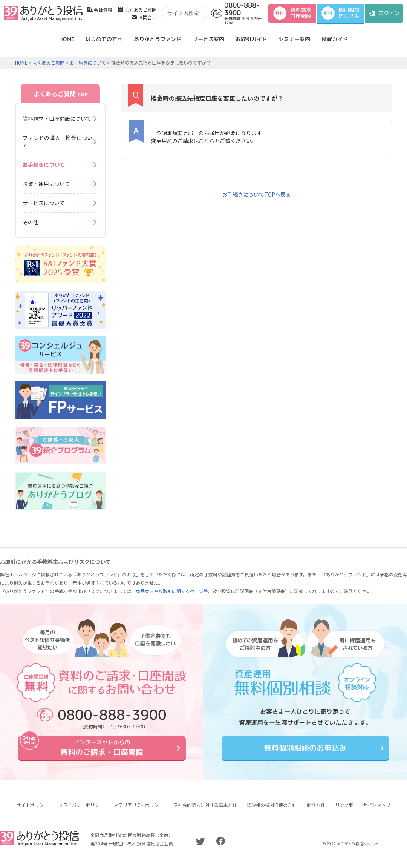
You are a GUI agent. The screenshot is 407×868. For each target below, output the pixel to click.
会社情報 (103, 10)
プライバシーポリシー (81, 810)
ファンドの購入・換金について (57, 141)
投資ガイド (335, 39)
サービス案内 (208, 39)
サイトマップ (377, 810)
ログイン (389, 13)
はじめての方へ (104, 39)
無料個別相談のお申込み (305, 750)
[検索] (187, 13)
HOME (67, 39)
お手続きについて (88, 62)
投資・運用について (46, 184)
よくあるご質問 (141, 10)
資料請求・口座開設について (57, 118)
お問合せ (147, 17)
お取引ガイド (251, 39)
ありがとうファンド (158, 39)
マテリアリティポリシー (138, 810)
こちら (207, 141)
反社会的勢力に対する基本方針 (205, 810)
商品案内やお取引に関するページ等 (172, 591)
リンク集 (344, 810)
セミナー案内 (294, 39)
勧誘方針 (316, 810)
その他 (31, 222)
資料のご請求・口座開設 (102, 750)
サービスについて (44, 203)
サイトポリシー (32, 810)
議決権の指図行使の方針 (272, 810)
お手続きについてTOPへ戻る (256, 194)
